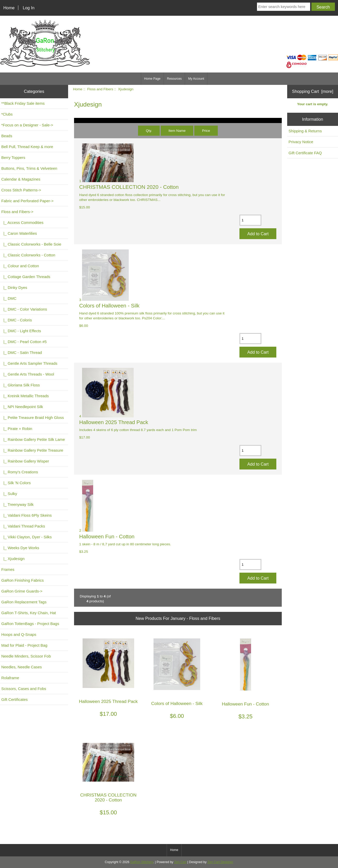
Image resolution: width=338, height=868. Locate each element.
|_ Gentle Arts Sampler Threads (29, 363)
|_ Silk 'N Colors (16, 483)
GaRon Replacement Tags (24, 602)
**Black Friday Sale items (23, 103)
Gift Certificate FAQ (305, 153)
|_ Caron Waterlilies (19, 233)
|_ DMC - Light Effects (21, 331)
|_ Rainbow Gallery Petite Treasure (32, 450)
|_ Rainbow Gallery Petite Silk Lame (33, 439)
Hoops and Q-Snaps (19, 634)
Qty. (149, 131)
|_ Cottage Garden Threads (26, 277)
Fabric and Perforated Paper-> (27, 201)
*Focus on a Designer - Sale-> (27, 125)
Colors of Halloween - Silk (109, 306)
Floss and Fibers (100, 89)
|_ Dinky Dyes (14, 287)
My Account (196, 79)
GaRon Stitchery (142, 862)
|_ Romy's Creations (20, 472)
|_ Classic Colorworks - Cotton (28, 255)
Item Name (177, 131)
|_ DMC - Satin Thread (22, 352)
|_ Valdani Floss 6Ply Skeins (27, 515)
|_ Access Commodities (22, 222)
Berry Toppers (13, 157)
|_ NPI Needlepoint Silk (22, 407)
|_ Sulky (9, 494)
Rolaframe (10, 678)
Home (9, 8)
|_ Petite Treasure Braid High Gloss (33, 417)
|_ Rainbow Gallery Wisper (25, 461)
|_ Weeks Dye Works (20, 548)
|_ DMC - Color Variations (24, 309)
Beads (7, 136)
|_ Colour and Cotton (20, 266)
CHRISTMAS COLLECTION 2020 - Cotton (129, 187)
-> (17, 212)
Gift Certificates (14, 699)
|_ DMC (9, 298)
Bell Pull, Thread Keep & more (27, 147)
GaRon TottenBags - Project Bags (30, 624)
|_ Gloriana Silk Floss (21, 385)
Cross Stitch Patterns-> (21, 190)
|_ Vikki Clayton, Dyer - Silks (27, 537)
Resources (174, 79)
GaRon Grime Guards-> (22, 591)
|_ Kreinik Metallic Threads (25, 396)
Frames (8, 569)
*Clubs (7, 114)
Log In (29, 8)
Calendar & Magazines (21, 179)
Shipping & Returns (305, 131)
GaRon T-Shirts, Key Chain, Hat (29, 613)
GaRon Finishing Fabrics (23, 580)
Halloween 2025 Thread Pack (114, 422)
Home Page (152, 79)
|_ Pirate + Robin (17, 429)
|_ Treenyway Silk (17, 504)
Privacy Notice (301, 142)
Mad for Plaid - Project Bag (24, 645)
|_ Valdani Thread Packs (23, 526)
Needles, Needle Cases (22, 667)
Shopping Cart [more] (313, 91)
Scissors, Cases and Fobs (24, 689)
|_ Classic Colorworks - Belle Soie (31, 244)
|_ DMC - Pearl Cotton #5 (24, 342)
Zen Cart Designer (220, 862)
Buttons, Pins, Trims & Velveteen (29, 168)
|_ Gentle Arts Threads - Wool (28, 374)
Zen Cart (180, 862)
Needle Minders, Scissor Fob (26, 656)
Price (206, 131)
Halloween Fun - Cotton (107, 537)
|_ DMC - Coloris (17, 320)
